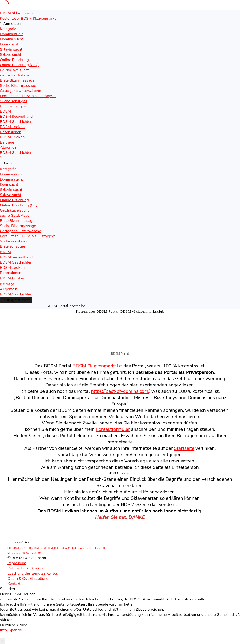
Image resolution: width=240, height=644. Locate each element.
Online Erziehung (14, 60)
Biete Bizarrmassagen (18, 80)
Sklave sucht (11, 55)
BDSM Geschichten (16, 122)
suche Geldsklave (15, 75)
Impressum (17, 563)
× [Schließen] (3, 641)
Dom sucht (9, 44)
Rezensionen (11, 132)
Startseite (184, 448)
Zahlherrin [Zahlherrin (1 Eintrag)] (34, 553)
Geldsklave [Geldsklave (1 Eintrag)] (97, 548)
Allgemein (9, 148)
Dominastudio (12, 34)
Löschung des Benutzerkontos (33, 573)
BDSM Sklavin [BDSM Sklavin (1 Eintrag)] (37, 548)
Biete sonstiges (13, 106)
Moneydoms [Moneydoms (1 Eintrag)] (16, 553)
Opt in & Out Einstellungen (30, 579)
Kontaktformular (113, 429)
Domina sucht (12, 39)
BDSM (5, 111)
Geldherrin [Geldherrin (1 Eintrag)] (80, 548)
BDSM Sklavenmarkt (94, 366)
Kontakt (14, 584)
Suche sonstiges (14, 101)
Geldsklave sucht (14, 70)
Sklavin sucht (11, 49)
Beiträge (7, 142)
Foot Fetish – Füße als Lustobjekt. (28, 96)
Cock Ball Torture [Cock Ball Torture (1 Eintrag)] (60, 548)
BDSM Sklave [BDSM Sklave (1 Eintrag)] (17, 548)
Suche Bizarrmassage (18, 86)
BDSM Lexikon (12, 127)
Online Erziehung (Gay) (19, 65)
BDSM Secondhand (16, 117)
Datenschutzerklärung (26, 568)
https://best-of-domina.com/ (120, 391)
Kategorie (8, 29)
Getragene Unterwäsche (21, 91)
